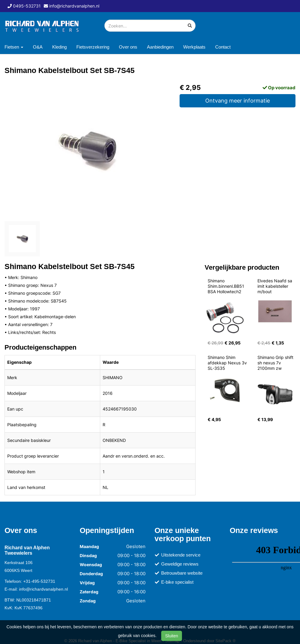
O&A (38, 47)
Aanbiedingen (160, 47)
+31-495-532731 (39, 581)
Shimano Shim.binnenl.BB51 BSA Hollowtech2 (227, 286)
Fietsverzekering (93, 47)
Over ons (128, 47)
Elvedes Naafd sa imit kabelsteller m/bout (275, 286)
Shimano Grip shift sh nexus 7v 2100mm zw (276, 363)
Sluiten (172, 636)
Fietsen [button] (14, 47)
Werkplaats (194, 47)
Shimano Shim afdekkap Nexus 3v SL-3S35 (228, 363)
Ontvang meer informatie (238, 101)
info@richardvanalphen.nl (43, 589)
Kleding (59, 47)
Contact (223, 47)
